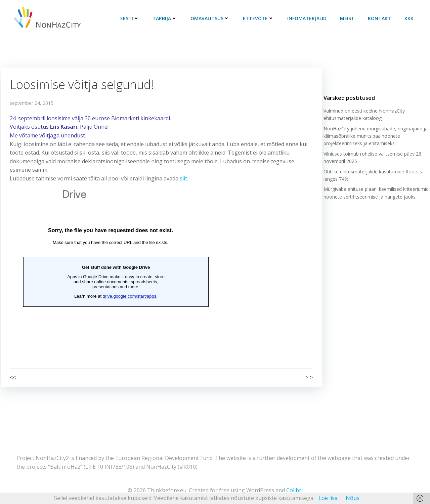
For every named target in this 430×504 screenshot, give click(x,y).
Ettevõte (260, 18)
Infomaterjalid (309, 18)
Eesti (131, 18)
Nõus (353, 498)
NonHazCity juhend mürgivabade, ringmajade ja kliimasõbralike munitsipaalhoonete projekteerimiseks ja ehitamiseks (375, 139)
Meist (349, 18)
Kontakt (381, 18)
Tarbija (166, 18)
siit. (184, 179)
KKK (411, 18)
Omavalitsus (212, 18)
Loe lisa (328, 498)
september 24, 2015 (32, 103)
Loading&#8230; (111, 267)
